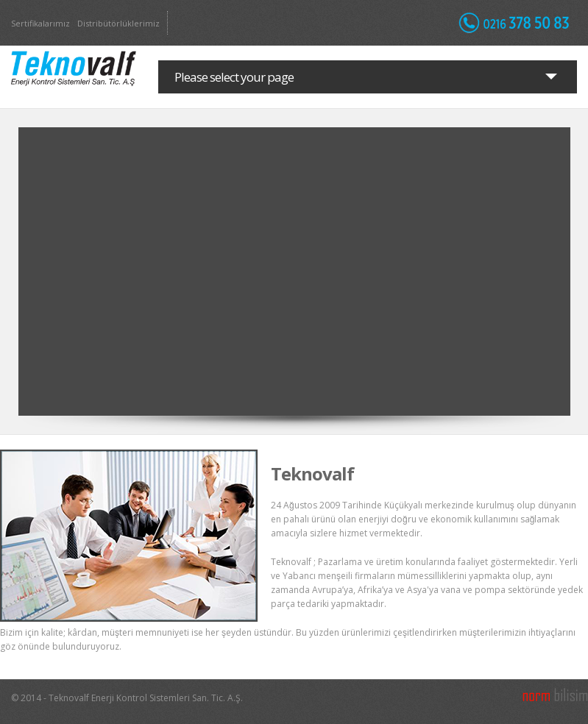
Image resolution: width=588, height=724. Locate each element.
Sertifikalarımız (40, 23)
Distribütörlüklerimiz (118, 23)
